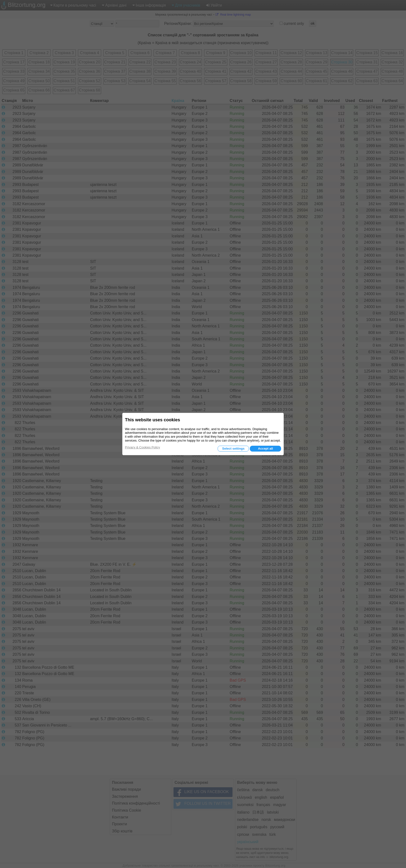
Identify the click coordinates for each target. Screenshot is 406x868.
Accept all (265, 449)
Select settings (233, 449)
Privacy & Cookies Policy (142, 447)
